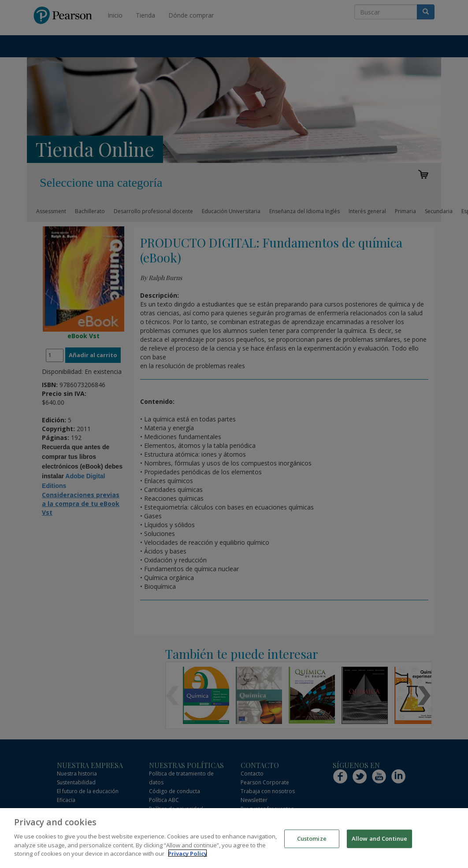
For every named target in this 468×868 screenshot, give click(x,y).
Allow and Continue (379, 843)
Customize (312, 843)
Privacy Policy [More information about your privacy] (188, 858)
